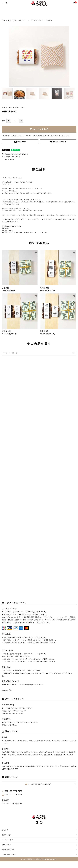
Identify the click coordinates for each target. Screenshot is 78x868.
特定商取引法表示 (8, 850)
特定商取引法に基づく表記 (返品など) (15, 154)
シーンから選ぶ (7, 840)
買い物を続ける (8, 159)
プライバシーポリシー (10, 855)
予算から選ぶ (6, 835)
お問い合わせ (20, 142)
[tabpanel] (39, 56)
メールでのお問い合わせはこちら (38, 784)
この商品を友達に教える (11, 157)
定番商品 (5, 830)
